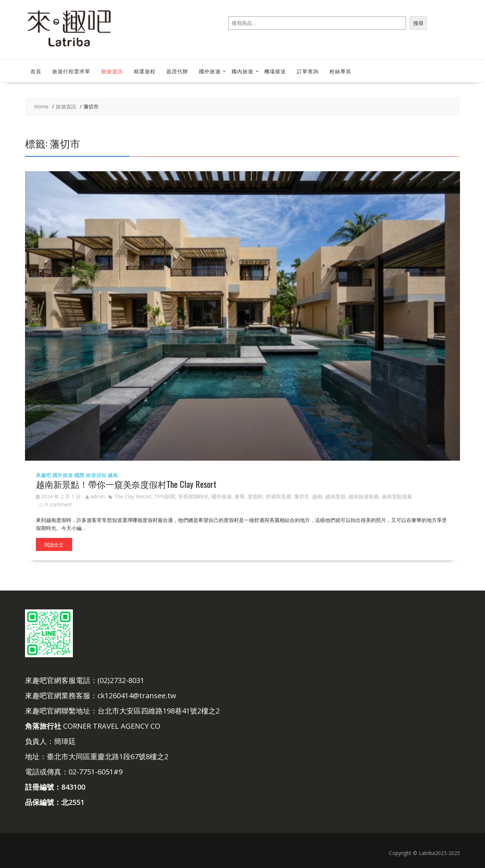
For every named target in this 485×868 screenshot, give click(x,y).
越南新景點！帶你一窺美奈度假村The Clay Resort (126, 484)
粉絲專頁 (340, 71)
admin (95, 496)
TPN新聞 (165, 496)
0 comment (59, 504)
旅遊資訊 (112, 71)
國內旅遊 (242, 71)
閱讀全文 (54, 544)
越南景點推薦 (397, 496)
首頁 (36, 71)
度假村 (255, 496)
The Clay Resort (133, 496)
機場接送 (275, 71)
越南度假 (335, 496)
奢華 (240, 496)
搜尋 (418, 23)
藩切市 (302, 496)
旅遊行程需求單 (71, 71)
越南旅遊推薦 (364, 496)
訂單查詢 (308, 71)
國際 (79, 475)
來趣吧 (43, 475)
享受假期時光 (193, 496)
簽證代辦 (177, 71)
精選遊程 (145, 71)
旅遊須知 (96, 475)
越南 (113, 475)
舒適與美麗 (278, 496)
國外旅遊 (210, 71)
